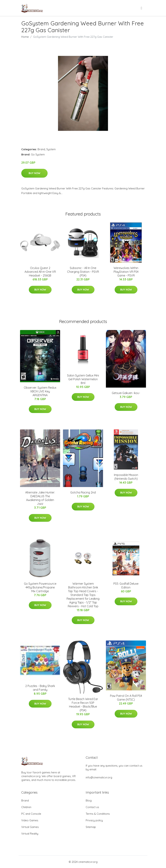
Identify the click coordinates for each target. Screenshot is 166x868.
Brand (41, 149)
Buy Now (34, 173)
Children (26, 807)
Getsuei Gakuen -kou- (126, 393)
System (51, 149)
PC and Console (31, 814)
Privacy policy (94, 820)
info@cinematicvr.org (99, 777)
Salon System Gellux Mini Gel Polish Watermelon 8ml (83, 379)
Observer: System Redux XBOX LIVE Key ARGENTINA (40, 391)
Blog (89, 800)
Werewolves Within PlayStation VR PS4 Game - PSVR (126, 272)
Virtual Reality (30, 834)
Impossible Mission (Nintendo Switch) (126, 477)
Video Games (30, 820)
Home (25, 37)
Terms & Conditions (98, 814)
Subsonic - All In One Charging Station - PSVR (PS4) (83, 272)
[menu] (142, 8)
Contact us (92, 807)
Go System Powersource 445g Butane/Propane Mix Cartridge (40, 587)
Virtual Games (30, 827)
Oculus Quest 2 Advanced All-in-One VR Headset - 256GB (40, 272)
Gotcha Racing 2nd (83, 492)
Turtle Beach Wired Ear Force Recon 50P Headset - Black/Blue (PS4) (83, 705)
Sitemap (91, 827)
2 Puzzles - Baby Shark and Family (40, 688)
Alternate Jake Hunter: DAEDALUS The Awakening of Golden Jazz (40, 498)
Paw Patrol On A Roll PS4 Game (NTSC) (126, 698)
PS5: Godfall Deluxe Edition (126, 585)
